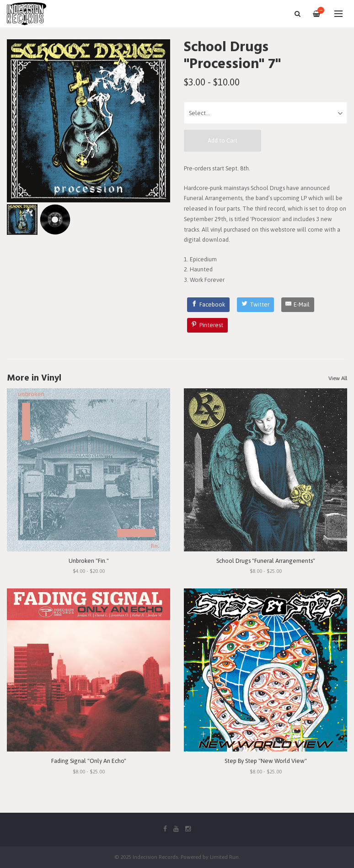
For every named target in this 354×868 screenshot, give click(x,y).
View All (338, 378)
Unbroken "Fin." (89, 561)
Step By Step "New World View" (266, 761)
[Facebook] (209, 305)
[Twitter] (255, 305)
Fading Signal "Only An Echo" (89, 761)
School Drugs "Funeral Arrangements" (266, 561)
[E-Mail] (298, 305)
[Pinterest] (208, 325)
